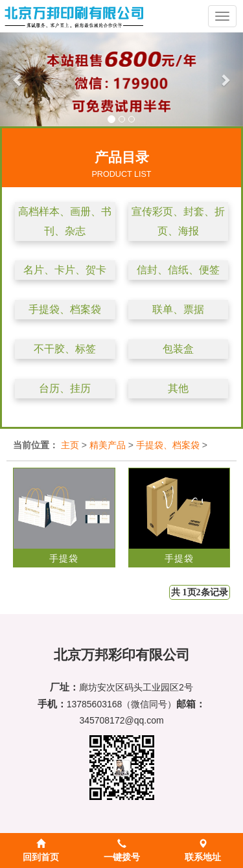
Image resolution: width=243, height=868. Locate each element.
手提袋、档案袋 (65, 309)
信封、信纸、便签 (178, 270)
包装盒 (178, 349)
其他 (178, 388)
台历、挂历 (65, 388)
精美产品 (108, 445)
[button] (18, 79)
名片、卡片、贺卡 (65, 270)
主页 (70, 445)
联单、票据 (178, 309)
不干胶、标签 (65, 349)
